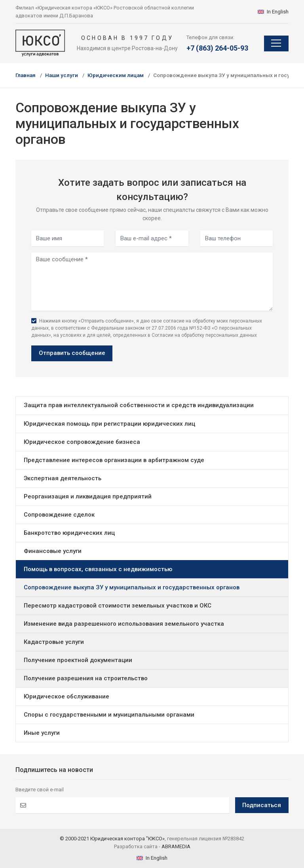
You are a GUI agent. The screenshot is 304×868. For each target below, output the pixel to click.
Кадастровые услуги (54, 642)
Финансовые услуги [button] (53, 551)
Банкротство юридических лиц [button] (69, 533)
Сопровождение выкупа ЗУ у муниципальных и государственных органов (132, 587)
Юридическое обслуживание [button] (66, 696)
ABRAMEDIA (176, 846)
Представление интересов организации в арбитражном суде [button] (114, 460)
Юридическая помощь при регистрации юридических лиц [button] (109, 424)
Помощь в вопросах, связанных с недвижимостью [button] (98, 569)
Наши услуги (62, 75)
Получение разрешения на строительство (86, 678)
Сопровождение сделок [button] (59, 515)
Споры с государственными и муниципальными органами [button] (109, 715)
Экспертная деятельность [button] (63, 478)
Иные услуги (42, 733)
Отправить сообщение (72, 353)
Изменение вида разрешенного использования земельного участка (124, 624)
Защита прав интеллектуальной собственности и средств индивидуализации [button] (139, 405)
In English (273, 12)
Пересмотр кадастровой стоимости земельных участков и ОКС (118, 606)
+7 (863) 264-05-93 (217, 48)
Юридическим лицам (116, 75)
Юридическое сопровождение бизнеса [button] (82, 442)
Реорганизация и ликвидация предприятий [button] (88, 496)
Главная (26, 75)
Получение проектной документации (78, 660)
